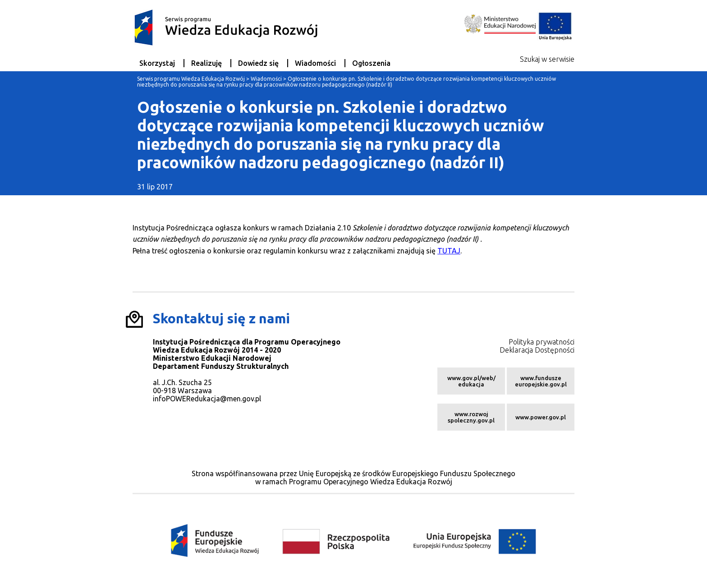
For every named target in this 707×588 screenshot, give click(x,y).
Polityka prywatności (542, 342)
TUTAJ (449, 251)
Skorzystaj (157, 63)
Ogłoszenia (371, 63)
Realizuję (207, 63)
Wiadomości (315, 63)
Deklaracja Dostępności (537, 350)
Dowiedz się (258, 63)
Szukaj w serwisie (547, 59)
